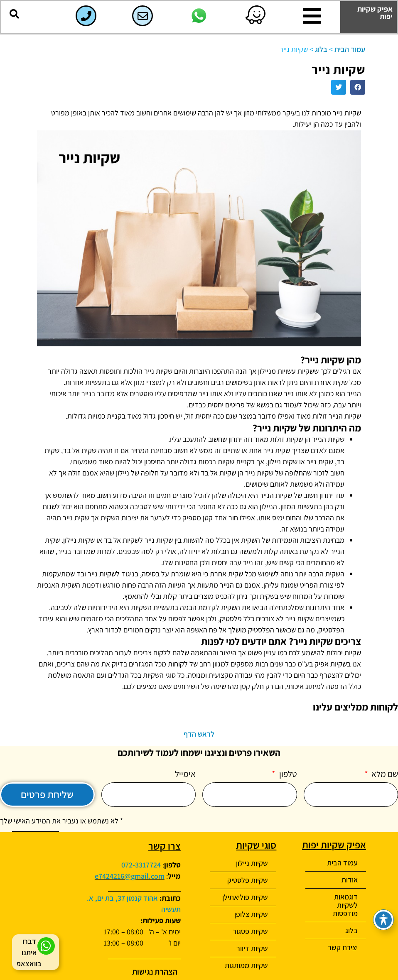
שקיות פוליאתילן (245, 897)
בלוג (321, 49)
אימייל (185, 774)
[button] (14, 14)
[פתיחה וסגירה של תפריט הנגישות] (383, 920)
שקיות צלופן (251, 914)
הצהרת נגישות (155, 972)
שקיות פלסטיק (248, 880)
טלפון (287, 774)
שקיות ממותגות (246, 965)
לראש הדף (199, 734)
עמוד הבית (350, 49)
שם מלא (384, 774)
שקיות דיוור (252, 948)
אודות (350, 880)
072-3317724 (141, 865)
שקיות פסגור (250, 931)
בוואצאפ (29, 964)
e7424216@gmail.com (130, 876)
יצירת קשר (343, 947)
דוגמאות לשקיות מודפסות (345, 905)
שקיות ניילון (252, 863)
